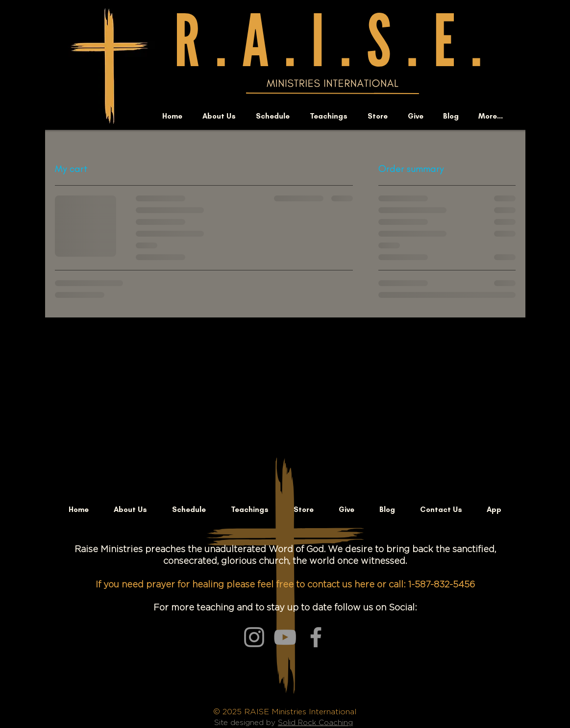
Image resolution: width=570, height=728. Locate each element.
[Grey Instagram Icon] (254, 637)
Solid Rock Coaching (315, 723)
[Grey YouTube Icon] (285, 637)
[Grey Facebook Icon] (316, 637)
